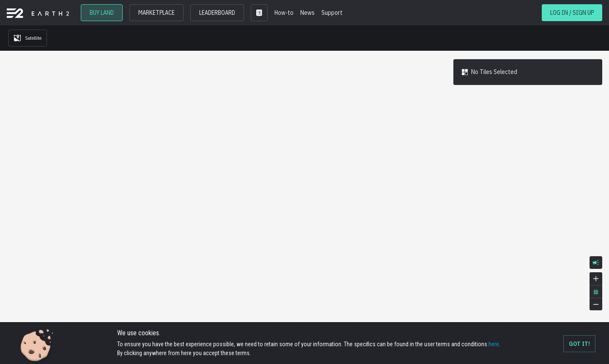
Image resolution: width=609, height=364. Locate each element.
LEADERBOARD (217, 13)
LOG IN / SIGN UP (572, 13)
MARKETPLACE (156, 13)
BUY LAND (102, 13)
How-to (284, 13)
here (494, 344)
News (307, 13)
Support (332, 13)
